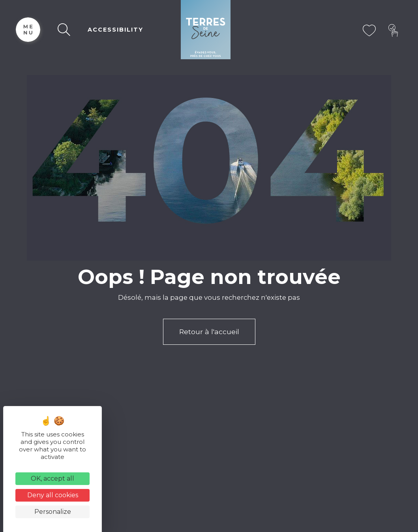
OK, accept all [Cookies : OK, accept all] (52, 478)
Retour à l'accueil (209, 332)
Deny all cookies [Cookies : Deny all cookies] (53, 495)
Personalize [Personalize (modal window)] (53, 512)
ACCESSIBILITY (115, 30)
